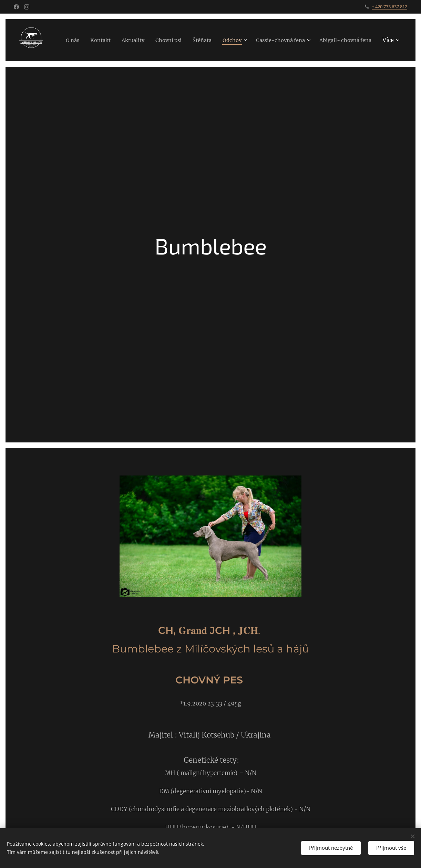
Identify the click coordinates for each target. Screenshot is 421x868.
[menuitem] (120, 40)
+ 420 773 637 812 (389, 7)
